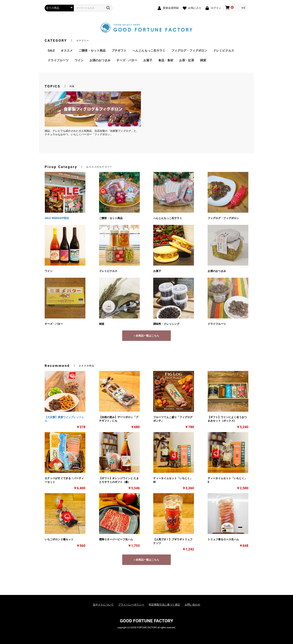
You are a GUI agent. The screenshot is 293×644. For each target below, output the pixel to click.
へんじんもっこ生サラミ (149, 51)
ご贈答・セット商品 (92, 51)
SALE (51, 51)
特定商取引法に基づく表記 (164, 605)
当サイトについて (103, 605)
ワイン (79, 60)
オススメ (67, 51)
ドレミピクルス (224, 51)
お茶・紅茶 (187, 60)
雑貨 (203, 60)
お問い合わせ (192, 605)
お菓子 (148, 60)
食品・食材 (166, 60)
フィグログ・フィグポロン (189, 51)
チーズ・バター (127, 60)
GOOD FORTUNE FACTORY (146, 621)
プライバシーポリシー (131, 605)
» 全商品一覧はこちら (146, 336)
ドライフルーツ (58, 60)
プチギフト (119, 51)
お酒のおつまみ (100, 60)
